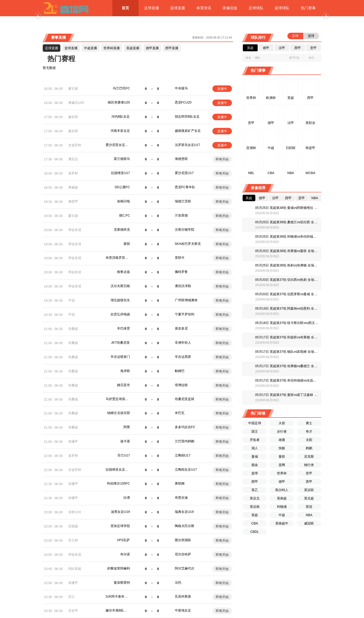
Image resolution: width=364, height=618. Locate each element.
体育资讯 (204, 8)
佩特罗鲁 (181, 272)
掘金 (255, 465)
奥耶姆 (180, 483)
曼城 (255, 456)
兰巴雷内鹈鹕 (185, 441)
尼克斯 (309, 456)
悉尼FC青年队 (185, 187)
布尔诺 (125, 554)
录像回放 (230, 8)
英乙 (255, 490)
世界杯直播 (112, 48)
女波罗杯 (75, 145)
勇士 (309, 423)
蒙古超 (73, 88)
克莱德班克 (122, 230)
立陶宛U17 (183, 455)
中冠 (71, 300)
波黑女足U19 (120, 512)
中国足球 (255, 423)
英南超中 (282, 523)
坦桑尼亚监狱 (185, 399)
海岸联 (125, 371)
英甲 (309, 482)
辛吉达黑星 (183, 357)
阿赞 (127, 427)
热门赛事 (308, 8)
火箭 (282, 423)
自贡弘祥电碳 (120, 314)
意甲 (309, 473)
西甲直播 (172, 48)
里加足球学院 (120, 526)
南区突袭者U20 (119, 102)
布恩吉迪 (181, 498)
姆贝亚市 (123, 385)
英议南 (255, 507)
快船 (282, 448)
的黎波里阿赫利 (119, 568)
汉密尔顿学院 (185, 230)
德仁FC (125, 215)
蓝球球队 (282, 8)
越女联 (73, 117)
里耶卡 (180, 258)
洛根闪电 (123, 201)
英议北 (255, 498)
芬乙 (71, 597)
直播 (91, 48)
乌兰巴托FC (121, 88)
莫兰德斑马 (122, 159)
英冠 (309, 507)
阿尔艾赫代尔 (185, 568)
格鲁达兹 (123, 272)
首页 (125, 8)
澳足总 (73, 159)
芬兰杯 (73, 540)
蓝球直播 (178, 8)
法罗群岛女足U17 (188, 145)
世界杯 (282, 473)
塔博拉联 (181, 385)
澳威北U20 (76, 103)
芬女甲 (73, 611)
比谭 (127, 498)
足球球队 (256, 8)
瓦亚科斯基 (183, 596)
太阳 (309, 440)
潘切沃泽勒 (183, 286)
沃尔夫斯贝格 (120, 286)
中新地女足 (183, 610)
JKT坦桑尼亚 (121, 343)
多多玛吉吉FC (185, 427)
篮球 (255, 473)
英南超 (282, 498)
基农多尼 (181, 328)
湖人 (255, 448)
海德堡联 (181, 159)
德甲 (282, 482)
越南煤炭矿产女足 (188, 131)
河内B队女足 (121, 116)
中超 (282, 515)
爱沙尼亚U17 (184, 173)
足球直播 (152, 8)
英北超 (309, 498)
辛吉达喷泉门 (120, 357)
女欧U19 (75, 512)
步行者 (282, 431)
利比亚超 (75, 569)
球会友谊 (75, 230)
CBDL (255, 532)
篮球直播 (71, 48)
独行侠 (309, 465)
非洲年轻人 (183, 343)
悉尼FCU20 (183, 102)
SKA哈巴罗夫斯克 (188, 244)
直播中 (222, 89)
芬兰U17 (124, 455)
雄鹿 (282, 440)
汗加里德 (181, 215)
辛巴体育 (123, 328)
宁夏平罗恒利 (185, 314)
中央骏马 (181, 88)
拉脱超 (73, 526)
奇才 (309, 431)
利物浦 (282, 507)
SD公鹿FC (122, 187)
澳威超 (73, 187)
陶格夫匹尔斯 (185, 526)
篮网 (282, 465)
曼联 (282, 456)
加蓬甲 (73, 441)
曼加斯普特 (122, 582)
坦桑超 (73, 329)
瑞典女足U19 (184, 512)
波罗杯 (73, 173)
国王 (255, 431)
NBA (309, 515)
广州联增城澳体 (186, 300)
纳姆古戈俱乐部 (119, 413)
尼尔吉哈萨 (183, 554)
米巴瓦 (180, 413)
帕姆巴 (180, 371)
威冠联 (309, 523)
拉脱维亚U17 (120, 173)
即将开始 (222, 159)
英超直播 (133, 48)
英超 (255, 515)
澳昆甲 (73, 201)
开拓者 (255, 440)
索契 (127, 244)
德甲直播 (152, 48)
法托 (178, 582)
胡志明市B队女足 (187, 116)
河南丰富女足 (120, 131)
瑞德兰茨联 (183, 201)
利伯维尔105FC (118, 483)
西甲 (255, 482)
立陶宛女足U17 (186, 469)
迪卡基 (125, 441)
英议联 (309, 490)
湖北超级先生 (120, 300)
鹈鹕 (309, 448)
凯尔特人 (282, 490)
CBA (255, 523)
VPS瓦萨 (123, 540)
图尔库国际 (183, 540)
